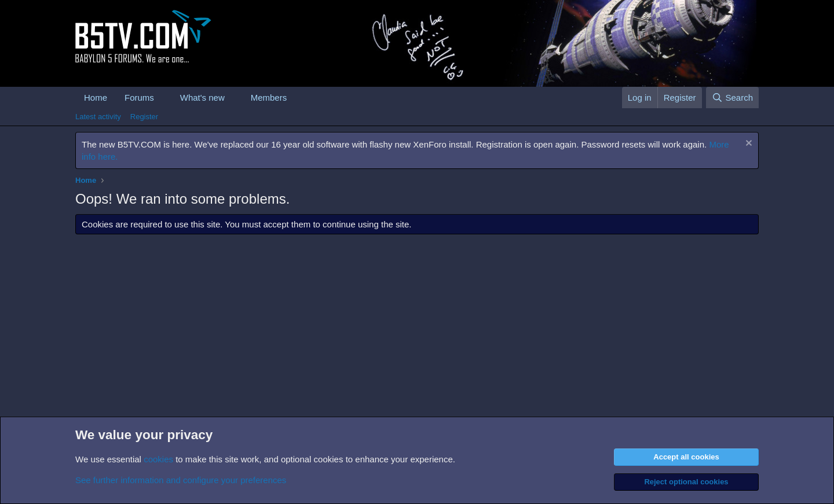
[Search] (732, 98)
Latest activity (98, 117)
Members (269, 98)
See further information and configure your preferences (181, 480)
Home (96, 98)
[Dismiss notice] (747, 144)
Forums (139, 98)
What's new (202, 98)
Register (144, 117)
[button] (163, 98)
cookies (158, 459)
